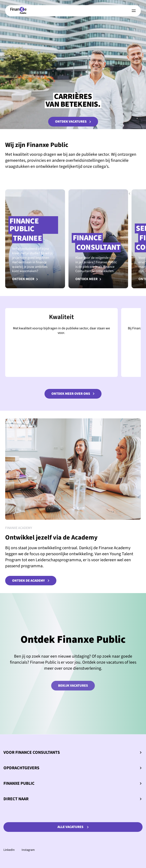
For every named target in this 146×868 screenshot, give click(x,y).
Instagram (28, 850)
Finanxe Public (73, 783)
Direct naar (73, 799)
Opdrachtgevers (73, 768)
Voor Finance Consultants (73, 752)
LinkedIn (9, 850)
